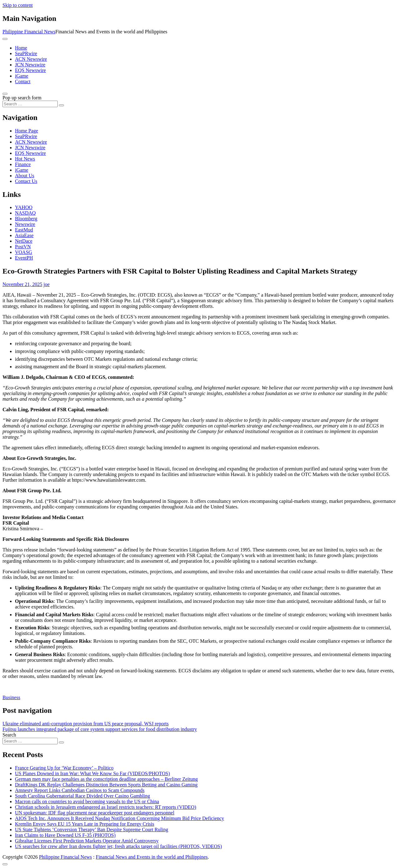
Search (9, 735)
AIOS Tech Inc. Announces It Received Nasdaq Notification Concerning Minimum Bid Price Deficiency (120, 818)
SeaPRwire (26, 53)
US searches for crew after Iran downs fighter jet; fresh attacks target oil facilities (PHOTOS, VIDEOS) (118, 846)
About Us (25, 176)
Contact (23, 81)
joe (47, 284)
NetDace (24, 241)
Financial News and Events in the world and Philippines (152, 857)
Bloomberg (26, 219)
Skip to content (18, 5)
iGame (22, 76)
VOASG (24, 252)
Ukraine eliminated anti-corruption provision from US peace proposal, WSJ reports (86, 724)
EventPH (24, 258)
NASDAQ (25, 213)
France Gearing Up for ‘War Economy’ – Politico (64, 768)
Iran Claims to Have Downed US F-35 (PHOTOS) (65, 835)
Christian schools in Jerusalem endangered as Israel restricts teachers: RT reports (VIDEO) (106, 807)
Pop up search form (22, 98)
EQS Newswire (30, 70)
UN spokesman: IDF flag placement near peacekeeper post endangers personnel (95, 813)
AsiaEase (24, 235)
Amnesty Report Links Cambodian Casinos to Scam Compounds (80, 790)
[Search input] (30, 104)
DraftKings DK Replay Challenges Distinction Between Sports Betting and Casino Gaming (106, 785)
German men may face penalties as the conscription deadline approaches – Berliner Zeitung (106, 779)
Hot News (25, 159)
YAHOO (24, 207)
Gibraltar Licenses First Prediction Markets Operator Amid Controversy (87, 841)
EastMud (24, 230)
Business (11, 697)
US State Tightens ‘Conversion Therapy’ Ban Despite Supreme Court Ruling (91, 830)
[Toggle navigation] (5, 39)
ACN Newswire (31, 59)
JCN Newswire (30, 65)
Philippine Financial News (29, 32)
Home (21, 48)
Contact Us (26, 181)
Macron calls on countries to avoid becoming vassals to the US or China (87, 801)
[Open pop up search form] (5, 94)
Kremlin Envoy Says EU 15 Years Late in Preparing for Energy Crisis (85, 824)
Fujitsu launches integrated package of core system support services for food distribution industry (100, 729)
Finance (23, 164)
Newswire (25, 224)
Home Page (26, 131)
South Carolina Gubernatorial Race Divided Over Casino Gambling (82, 796)
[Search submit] (61, 105)
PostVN (23, 247)
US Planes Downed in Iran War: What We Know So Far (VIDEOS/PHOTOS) (92, 773)
